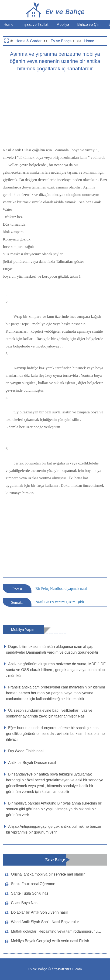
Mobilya (63, 24)
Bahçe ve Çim (89, 24)
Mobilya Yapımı (24, 630)
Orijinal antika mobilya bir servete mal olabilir (48, 874)
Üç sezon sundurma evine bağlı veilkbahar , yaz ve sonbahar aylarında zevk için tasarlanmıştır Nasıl (49, 713)
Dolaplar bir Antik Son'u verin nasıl (39, 912)
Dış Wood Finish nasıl (26, 751)
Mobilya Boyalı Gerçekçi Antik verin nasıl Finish (50, 941)
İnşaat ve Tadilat (35, 24)
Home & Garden (29, 41)
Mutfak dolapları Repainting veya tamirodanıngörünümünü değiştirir (57, 931)
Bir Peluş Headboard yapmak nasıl (61, 589)
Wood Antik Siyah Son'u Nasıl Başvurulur (45, 922)
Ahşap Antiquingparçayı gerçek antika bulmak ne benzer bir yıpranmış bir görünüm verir (54, 829)
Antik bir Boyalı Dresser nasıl (32, 763)
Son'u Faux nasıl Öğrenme (33, 884)
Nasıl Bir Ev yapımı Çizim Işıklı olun (64, 602)
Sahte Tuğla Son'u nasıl (31, 893)
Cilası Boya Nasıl (25, 903)
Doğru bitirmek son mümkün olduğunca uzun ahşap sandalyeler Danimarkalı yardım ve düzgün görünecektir (52, 649)
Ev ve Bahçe (61, 41)
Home (9, 24)
